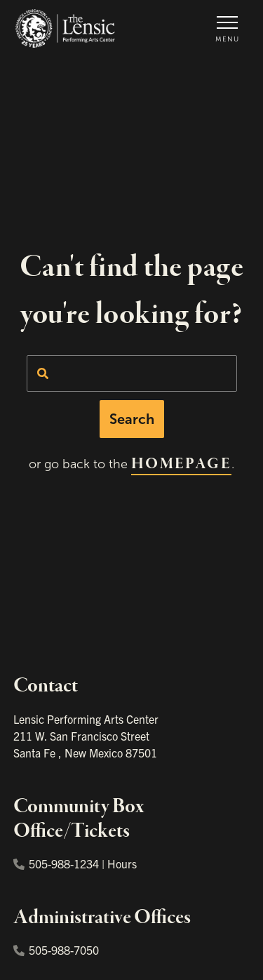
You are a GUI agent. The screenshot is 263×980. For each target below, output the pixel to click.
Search (132, 419)
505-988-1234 (56, 863)
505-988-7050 (56, 950)
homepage (181, 464)
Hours (122, 863)
